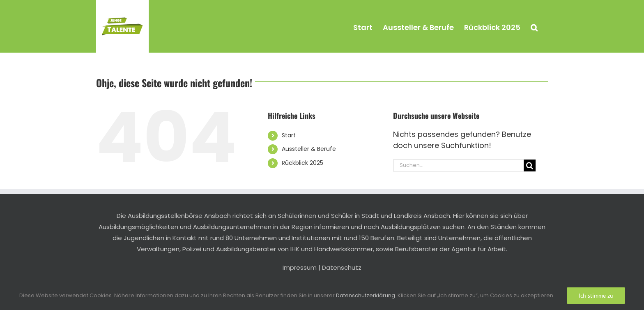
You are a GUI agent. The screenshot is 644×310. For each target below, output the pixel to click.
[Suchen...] (458, 165)
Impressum (300, 267)
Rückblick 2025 (302, 163)
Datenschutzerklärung (366, 295)
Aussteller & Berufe (309, 149)
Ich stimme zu (596, 296)
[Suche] (530, 165)
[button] (534, 26)
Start (289, 135)
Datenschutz (342, 267)
